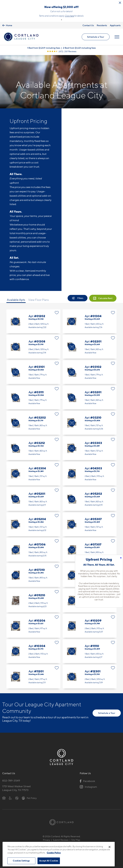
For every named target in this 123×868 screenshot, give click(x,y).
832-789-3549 (11, 781)
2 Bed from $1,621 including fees (79, 48)
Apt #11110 (90, 651)
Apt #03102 (90, 372)
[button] (61, 20)
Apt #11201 (33, 677)
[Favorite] (57, 313)
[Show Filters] (78, 298)
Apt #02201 (90, 347)
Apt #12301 (90, 677)
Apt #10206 (33, 626)
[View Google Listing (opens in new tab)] (62, 51)
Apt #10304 (33, 651)
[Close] (110, 847)
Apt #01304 (90, 321)
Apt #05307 (90, 524)
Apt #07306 (33, 550)
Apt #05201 (33, 499)
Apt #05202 (90, 499)
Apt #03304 (33, 474)
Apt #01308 (33, 347)
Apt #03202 (33, 423)
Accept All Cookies (49, 861)
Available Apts (16, 300)
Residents (102, 25)
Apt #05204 (33, 524)
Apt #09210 (33, 600)
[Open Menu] (117, 37)
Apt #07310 (33, 575)
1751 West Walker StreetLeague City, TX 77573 (16, 788)
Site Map (76, 840)
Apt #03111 (33, 397)
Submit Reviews (61, 840)
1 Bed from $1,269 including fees (44, 48)
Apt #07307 (90, 550)
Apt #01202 (33, 321)
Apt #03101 (33, 372)
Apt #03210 (90, 423)
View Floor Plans (39, 300)
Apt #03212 (33, 448)
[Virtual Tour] (16, 321)
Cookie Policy (54, 853)
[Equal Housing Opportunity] (4, 798)
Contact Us (88, 25)
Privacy (47, 840)
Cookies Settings (21, 861)
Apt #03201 (90, 397)
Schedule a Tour (96, 37)
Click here (69, 16)
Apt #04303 (90, 474)
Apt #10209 (90, 626)
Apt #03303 (90, 448)
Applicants (115, 25)
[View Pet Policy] (29, 798)
